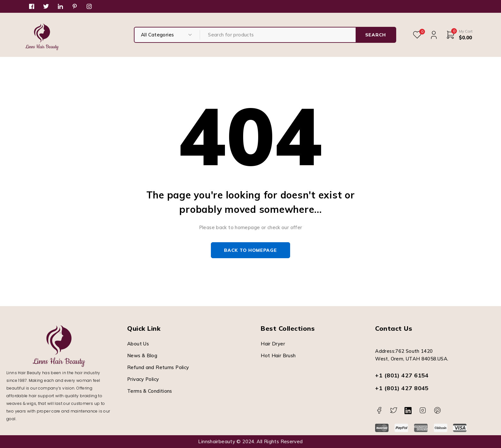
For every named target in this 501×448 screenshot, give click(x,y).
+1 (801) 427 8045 (402, 388)
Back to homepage (250, 250)
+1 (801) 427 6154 (402, 375)
